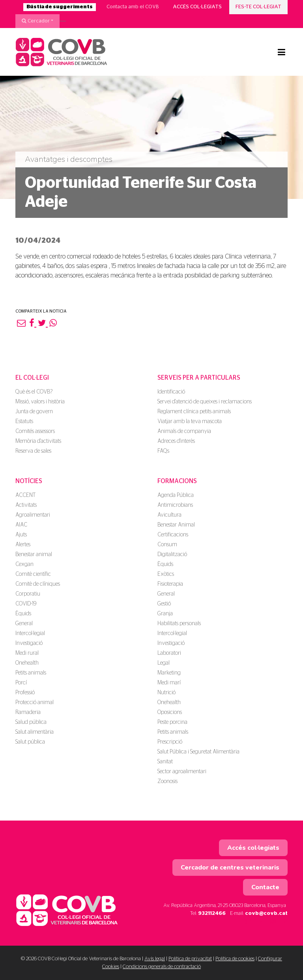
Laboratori (169, 653)
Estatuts (24, 422)
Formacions (177, 481)
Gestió (164, 604)
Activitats (26, 505)
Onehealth (27, 663)
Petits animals (31, 673)
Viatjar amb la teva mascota (190, 422)
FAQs (163, 451)
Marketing (169, 673)
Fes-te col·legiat (258, 7)
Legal (164, 663)
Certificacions (173, 535)
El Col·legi (32, 378)
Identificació (171, 392)
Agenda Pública (176, 495)
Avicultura (169, 515)
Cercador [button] (36, 21)
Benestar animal (34, 555)
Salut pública (30, 742)
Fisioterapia (170, 584)
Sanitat (165, 762)
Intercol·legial (30, 633)
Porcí (21, 683)
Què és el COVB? (34, 392)
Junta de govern (34, 412)
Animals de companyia (184, 431)
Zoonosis (167, 781)
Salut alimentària (35, 732)
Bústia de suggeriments (60, 7)
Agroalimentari (33, 515)
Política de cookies (235, 959)
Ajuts (21, 535)
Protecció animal (35, 703)
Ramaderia (28, 712)
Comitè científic (33, 574)
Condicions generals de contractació (162, 967)
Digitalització (172, 555)
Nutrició (166, 693)
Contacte (265, 887)
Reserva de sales (33, 451)
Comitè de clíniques (38, 584)
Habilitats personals (179, 624)
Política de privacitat (190, 959)
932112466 (212, 913)
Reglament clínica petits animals (194, 412)
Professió (25, 693)
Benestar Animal (176, 525)
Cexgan (24, 564)
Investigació (29, 643)
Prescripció (170, 742)
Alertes (23, 545)
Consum (167, 545)
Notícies (29, 481)
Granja (165, 614)
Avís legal (155, 959)
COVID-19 (26, 604)
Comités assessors (35, 431)
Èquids (23, 614)
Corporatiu (28, 594)
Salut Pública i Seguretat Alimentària (198, 752)
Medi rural (27, 653)
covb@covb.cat (266, 913)
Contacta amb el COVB (133, 7)
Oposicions (170, 712)
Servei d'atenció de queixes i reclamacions (205, 402)
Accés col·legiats (197, 7)
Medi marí (169, 683)
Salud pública (31, 722)
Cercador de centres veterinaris (230, 868)
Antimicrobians (175, 505)
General (24, 624)
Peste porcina (172, 722)
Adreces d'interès (176, 441)
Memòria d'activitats (38, 441)
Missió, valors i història (40, 402)
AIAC (21, 525)
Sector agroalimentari (182, 772)
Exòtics (166, 574)
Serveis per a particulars (199, 378)
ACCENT (25, 495)
